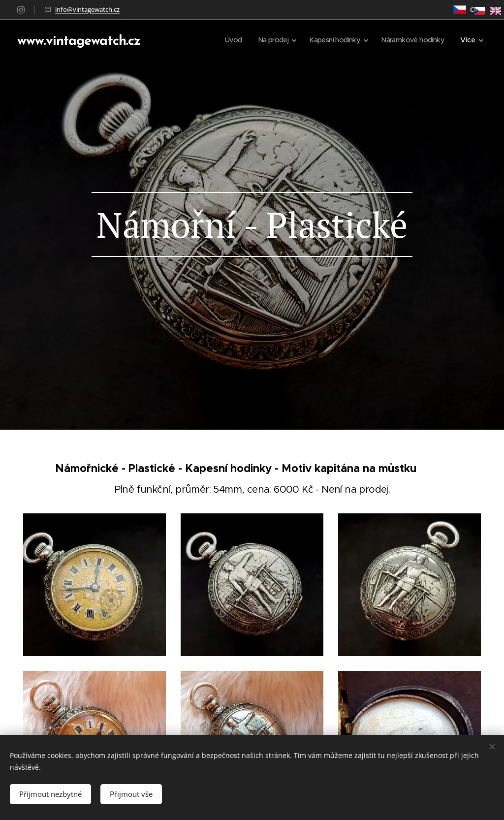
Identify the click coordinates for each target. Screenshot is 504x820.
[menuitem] (223, 40)
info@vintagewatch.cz (87, 9)
